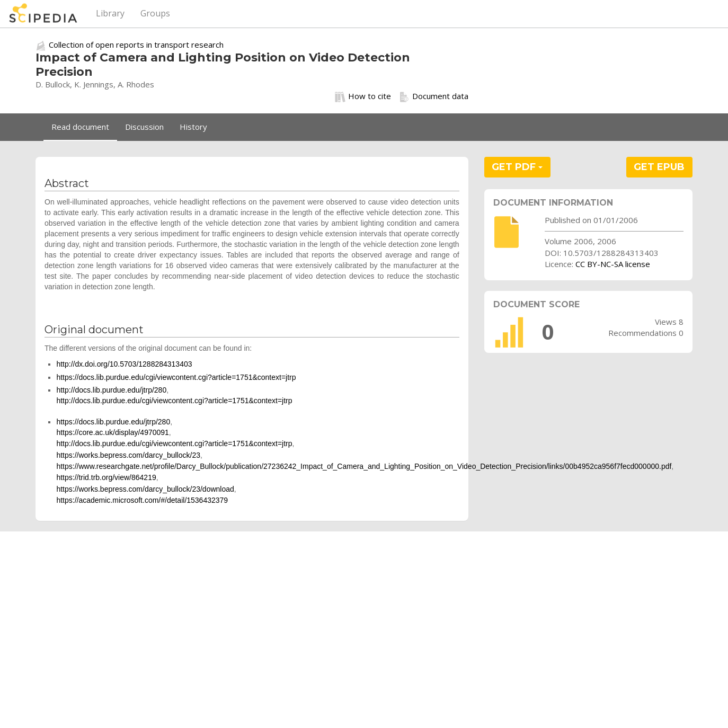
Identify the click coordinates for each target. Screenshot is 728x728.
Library (110, 13)
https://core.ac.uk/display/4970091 (112, 432)
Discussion (144, 127)
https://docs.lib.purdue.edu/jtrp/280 (113, 422)
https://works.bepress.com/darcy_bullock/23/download (145, 489)
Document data (434, 96)
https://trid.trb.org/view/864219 (106, 477)
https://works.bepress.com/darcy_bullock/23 (128, 455)
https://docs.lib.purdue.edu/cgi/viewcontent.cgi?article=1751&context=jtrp (176, 377)
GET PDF (517, 167)
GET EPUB (659, 167)
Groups (155, 13)
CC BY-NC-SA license (613, 264)
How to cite (363, 96)
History (193, 127)
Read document (80, 127)
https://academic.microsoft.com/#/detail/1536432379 (142, 500)
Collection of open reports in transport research (136, 45)
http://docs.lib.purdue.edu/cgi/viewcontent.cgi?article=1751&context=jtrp (174, 401)
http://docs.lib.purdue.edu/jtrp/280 (111, 390)
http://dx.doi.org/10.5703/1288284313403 (124, 364)
